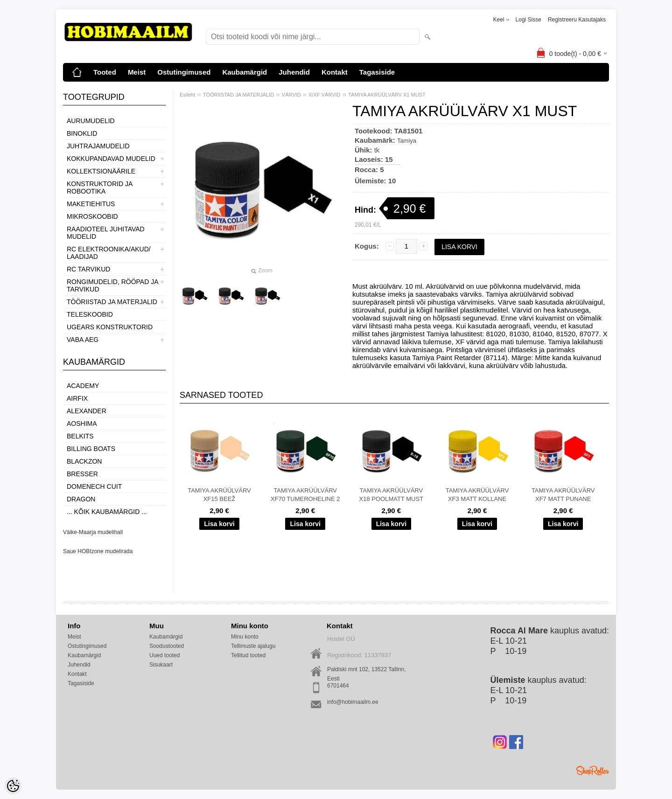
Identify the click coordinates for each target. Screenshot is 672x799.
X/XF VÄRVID (324, 95)
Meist (137, 72)
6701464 (338, 686)
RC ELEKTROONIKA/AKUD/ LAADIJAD (109, 253)
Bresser (82, 474)
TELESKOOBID (90, 314)
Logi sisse (528, 20)
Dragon (81, 499)
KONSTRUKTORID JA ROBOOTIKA (100, 188)
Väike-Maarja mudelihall (93, 532)
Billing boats (91, 449)
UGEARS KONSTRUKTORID (110, 327)
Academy (83, 386)
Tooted (105, 72)
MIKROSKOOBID (92, 216)
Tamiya (407, 141)
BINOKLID (82, 133)
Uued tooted (164, 655)
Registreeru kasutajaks (577, 20)
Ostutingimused (184, 72)
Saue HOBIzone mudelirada (98, 551)
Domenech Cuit (94, 486)
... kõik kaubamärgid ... (107, 512)
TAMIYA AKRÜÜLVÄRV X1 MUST (387, 95)
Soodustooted (167, 646)
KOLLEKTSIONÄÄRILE (101, 171)
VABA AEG (83, 340)
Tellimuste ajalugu (253, 646)
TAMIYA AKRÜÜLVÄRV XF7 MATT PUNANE (563, 495)
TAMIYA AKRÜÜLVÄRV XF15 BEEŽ (219, 495)
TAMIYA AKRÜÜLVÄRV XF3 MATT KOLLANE (477, 495)
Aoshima (82, 424)
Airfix (77, 398)
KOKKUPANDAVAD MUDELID (111, 159)
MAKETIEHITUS (91, 204)
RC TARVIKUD (88, 269)
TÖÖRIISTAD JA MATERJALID (112, 302)
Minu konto (245, 637)
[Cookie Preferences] (13, 786)
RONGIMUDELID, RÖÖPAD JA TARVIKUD (112, 285)
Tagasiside (377, 72)
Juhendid (294, 72)
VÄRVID (291, 95)
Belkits (80, 436)
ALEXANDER (87, 411)
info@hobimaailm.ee (353, 702)
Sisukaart (161, 665)
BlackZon (84, 461)
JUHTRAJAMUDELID (98, 146)
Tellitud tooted (248, 655)
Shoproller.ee (593, 771)
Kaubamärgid (245, 72)
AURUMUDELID (91, 121)
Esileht (187, 95)
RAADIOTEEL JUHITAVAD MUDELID (106, 233)
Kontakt (335, 72)
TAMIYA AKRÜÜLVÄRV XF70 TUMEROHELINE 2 (305, 495)
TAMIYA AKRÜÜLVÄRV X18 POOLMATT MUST (392, 495)
